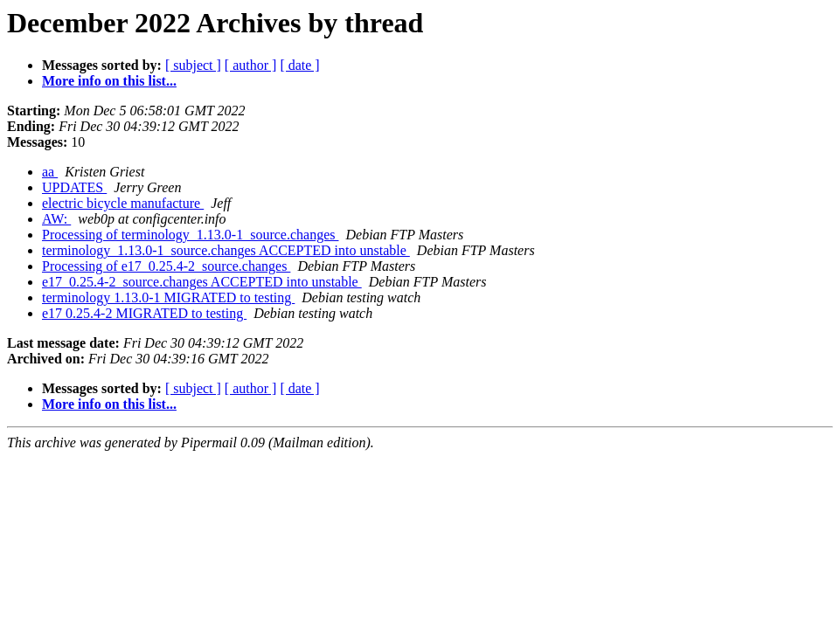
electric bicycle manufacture (123, 203)
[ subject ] (193, 65)
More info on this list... (109, 81)
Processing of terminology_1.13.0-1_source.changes (190, 235)
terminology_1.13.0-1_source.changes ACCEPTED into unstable (226, 250)
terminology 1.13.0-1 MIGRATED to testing (168, 297)
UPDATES (74, 187)
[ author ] (251, 65)
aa (50, 172)
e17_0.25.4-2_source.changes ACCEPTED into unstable (202, 282)
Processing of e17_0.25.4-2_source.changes (166, 266)
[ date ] (299, 65)
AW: (56, 219)
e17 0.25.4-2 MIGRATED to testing (144, 313)
